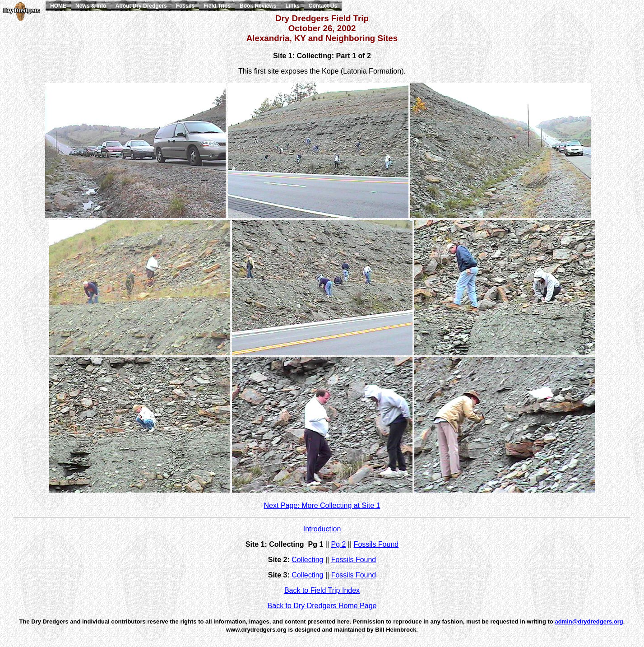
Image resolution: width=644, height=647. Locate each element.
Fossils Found (376, 544)
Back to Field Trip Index (322, 590)
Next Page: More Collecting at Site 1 (322, 505)
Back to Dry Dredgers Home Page (322, 606)
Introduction (322, 529)
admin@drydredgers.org (589, 621)
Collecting (307, 560)
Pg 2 (338, 544)
